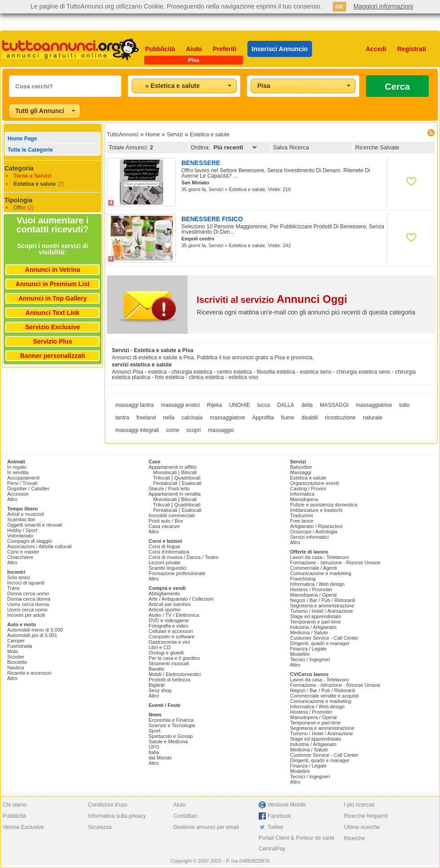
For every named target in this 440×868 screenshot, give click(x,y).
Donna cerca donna (29, 599)
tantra (122, 418)
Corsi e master (23, 552)
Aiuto (194, 49)
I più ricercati (359, 805)
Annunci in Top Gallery (53, 298)
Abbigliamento (164, 593)
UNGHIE (240, 405)
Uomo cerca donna (28, 604)
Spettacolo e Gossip (171, 736)
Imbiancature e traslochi (316, 510)
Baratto (156, 669)
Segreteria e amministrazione (322, 606)
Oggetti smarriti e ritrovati (35, 525)
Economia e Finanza (171, 720)
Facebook (279, 816)
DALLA (286, 405)
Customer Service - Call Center (324, 638)
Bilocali (189, 472)
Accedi (376, 49)
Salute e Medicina (168, 742)
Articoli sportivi (165, 610)
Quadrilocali (187, 478)
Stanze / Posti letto (169, 489)
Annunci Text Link (53, 313)
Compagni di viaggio (30, 541)
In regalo (17, 467)
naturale (372, 418)
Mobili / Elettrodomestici (175, 674)
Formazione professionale (177, 573)
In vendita (18, 472)
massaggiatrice (374, 405)
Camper (16, 641)
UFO (154, 747)
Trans (13, 588)
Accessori (18, 494)
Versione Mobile (287, 805)
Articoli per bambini (170, 604)
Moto (13, 651)
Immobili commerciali (172, 515)
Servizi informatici (309, 537)
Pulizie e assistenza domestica (324, 505)
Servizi (175, 135)
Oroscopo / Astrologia (314, 532)
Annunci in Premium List (53, 284)
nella (169, 418)
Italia (154, 752)
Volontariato (20, 536)
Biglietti (156, 685)
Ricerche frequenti (366, 816)
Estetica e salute (35, 184)
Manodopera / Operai (313, 595)
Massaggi (301, 472)
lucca (264, 405)
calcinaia (192, 418)
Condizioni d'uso (108, 805)
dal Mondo (160, 758)
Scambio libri (21, 519)
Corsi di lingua (164, 546)
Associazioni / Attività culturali (40, 546)
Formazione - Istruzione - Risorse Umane (335, 563)
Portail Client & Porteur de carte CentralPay (297, 843)
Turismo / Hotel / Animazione (321, 611)
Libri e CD (160, 647)
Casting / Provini (308, 489)
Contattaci (185, 816)
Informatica (302, 494)
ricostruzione (340, 418)
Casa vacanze (164, 526)
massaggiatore (227, 418)
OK (339, 7)
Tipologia (18, 200)
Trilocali (162, 478)
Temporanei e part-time (315, 622)
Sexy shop (160, 690)
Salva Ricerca (291, 147)
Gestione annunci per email (206, 827)
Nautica (15, 667)
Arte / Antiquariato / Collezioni (181, 599)
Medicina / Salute (309, 632)
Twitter (275, 827)
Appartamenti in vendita (175, 494)
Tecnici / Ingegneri (310, 659)
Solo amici (19, 577)
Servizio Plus (52, 341)
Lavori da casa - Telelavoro (319, 557)
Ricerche (354, 838)
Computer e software (172, 637)
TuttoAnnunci (123, 135)
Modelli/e (300, 654)
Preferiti (225, 49)
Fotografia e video (168, 626)
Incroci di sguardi (26, 583)
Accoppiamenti (23, 478)
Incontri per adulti (26, 615)
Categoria (19, 168)
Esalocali (192, 483)
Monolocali (165, 472)
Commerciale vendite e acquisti (324, 696)
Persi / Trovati (22, 483)
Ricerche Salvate (377, 147)
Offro (19, 208)
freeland (146, 418)
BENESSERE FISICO (212, 219)
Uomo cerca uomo (27, 610)
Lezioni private (165, 563)
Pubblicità (160, 49)
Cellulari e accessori (171, 631)
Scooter (16, 657)
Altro (12, 499)
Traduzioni (301, 515)
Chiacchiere (20, 557)
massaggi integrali (137, 430)
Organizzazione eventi (315, 483)
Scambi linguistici (167, 568)
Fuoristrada (20, 646)
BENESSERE (201, 163)
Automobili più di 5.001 (32, 635)
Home (153, 135)
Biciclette (17, 662)
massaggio (221, 430)
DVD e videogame (169, 620)
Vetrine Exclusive (23, 827)
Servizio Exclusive (53, 327)
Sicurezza (100, 827)
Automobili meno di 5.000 (35, 630)
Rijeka (214, 405)
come (173, 430)
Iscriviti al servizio (272, 300)
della (307, 405)
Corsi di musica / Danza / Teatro (184, 557)
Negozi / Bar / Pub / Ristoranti (323, 600)
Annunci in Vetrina (53, 270)
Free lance (302, 521)
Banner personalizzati (53, 356)
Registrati (411, 49)
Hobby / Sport (22, 530)
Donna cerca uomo (28, 593)
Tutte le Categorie (30, 150)
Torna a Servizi (32, 176)
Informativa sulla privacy (117, 816)
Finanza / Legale (308, 649)
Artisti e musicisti (26, 514)
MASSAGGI (334, 405)
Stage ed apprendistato (316, 616)
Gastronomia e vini (169, 642)
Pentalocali (165, 483)
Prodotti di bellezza (169, 680)
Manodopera (304, 499)
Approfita (263, 418)
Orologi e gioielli (166, 653)
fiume (288, 418)
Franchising (303, 579)
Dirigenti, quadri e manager (320, 643)
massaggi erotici (180, 405)
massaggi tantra (134, 405)
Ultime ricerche (362, 827)
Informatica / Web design (317, 584)
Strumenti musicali (169, 663)
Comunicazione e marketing (321, 573)
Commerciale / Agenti (314, 568)
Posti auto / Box (166, 521)
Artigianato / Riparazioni (316, 526)
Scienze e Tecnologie (172, 725)
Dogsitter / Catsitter (28, 489)
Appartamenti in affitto (173, 467)
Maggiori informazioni (383, 6)
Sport (154, 731)
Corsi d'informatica (169, 552)
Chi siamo (15, 805)
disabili (310, 418)
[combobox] (184, 86)
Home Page (22, 139)
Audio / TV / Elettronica (174, 615)
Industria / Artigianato (313, 627)
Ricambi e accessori (29, 673)
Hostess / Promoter (311, 589)
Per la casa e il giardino (174, 658)
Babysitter (301, 467)
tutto (404, 405)
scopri (194, 430)
